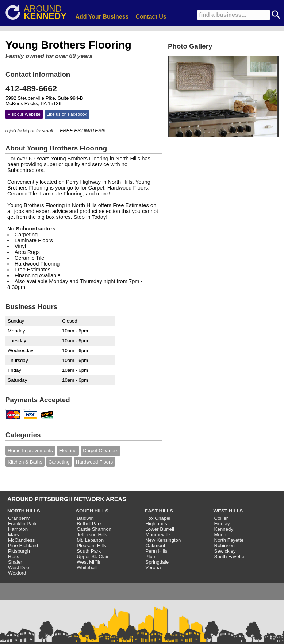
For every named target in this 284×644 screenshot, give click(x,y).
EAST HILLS (159, 511)
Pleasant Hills (91, 546)
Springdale (157, 562)
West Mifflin (89, 562)
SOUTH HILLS (92, 511)
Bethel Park (89, 524)
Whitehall (87, 567)
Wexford (17, 573)
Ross (14, 557)
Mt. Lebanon (90, 540)
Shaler (15, 562)
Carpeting (59, 462)
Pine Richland (23, 546)
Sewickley (225, 551)
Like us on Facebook (67, 114)
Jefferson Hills (92, 535)
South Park (89, 551)
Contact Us (151, 17)
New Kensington (163, 540)
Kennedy (224, 529)
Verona (153, 567)
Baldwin (85, 518)
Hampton (18, 529)
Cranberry (19, 518)
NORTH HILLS (24, 511)
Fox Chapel (158, 518)
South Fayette (229, 557)
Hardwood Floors (94, 462)
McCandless (21, 540)
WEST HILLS (228, 511)
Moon (220, 535)
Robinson (224, 546)
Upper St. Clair (93, 557)
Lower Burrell (160, 529)
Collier (221, 518)
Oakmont (155, 546)
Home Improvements (30, 451)
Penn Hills (156, 551)
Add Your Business (102, 17)
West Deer (20, 567)
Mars (14, 535)
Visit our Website (24, 114)
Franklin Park (22, 524)
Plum (151, 557)
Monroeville (158, 535)
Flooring (68, 451)
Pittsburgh (19, 551)
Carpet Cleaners (101, 451)
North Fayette (229, 540)
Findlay (222, 524)
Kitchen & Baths (25, 462)
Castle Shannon (94, 529)
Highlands (156, 524)
